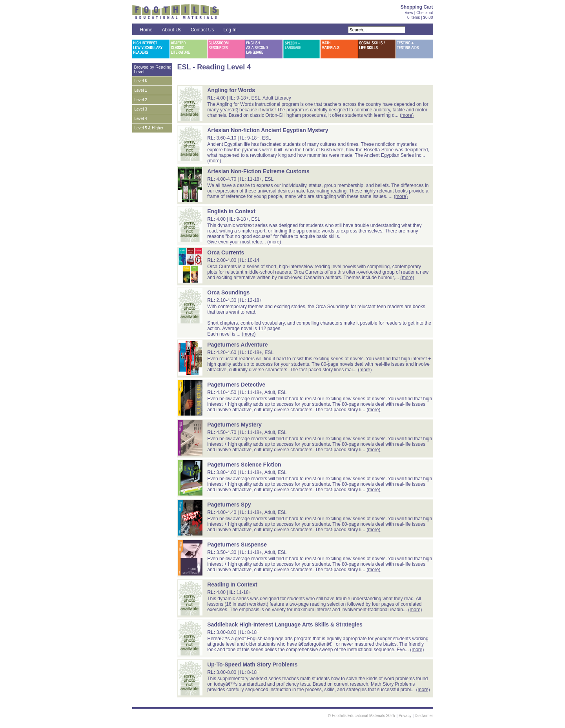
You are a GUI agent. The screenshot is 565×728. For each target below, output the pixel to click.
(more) (407, 115)
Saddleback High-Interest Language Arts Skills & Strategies (285, 625)
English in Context (231, 211)
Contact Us (202, 30)
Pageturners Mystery (234, 425)
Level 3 (141, 109)
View (409, 13)
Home (146, 30)
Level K (141, 81)
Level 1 (141, 90)
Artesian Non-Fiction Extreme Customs (258, 171)
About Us (172, 30)
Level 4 (141, 119)
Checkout (425, 13)
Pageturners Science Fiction (244, 465)
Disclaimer (424, 716)
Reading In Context (232, 585)
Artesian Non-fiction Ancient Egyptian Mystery (268, 130)
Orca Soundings (228, 292)
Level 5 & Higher (149, 128)
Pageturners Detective (236, 385)
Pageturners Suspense (237, 545)
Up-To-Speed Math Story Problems (252, 664)
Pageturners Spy (229, 505)
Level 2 (141, 100)
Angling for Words (231, 90)
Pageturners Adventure (237, 345)
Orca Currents (226, 252)
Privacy (405, 716)
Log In (230, 30)
